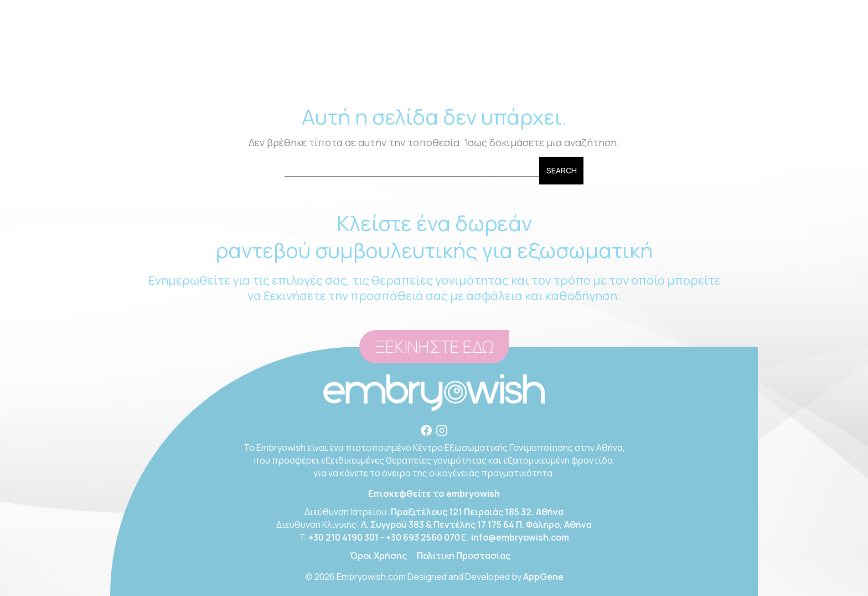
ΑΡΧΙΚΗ (164, 66)
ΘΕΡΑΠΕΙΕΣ (375, 66)
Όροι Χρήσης (378, 556)
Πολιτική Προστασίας (464, 556)
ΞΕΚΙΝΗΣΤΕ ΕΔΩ (434, 347)
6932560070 (476, 11)
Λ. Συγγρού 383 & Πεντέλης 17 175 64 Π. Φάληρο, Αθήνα (476, 525)
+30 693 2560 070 (423, 537)
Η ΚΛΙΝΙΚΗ (217, 66)
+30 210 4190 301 (343, 537)
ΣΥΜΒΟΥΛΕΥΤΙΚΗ (294, 66)
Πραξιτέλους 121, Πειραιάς (309, 11)
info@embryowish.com (567, 11)
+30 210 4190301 (415, 11)
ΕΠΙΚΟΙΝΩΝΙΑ (663, 66)
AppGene (543, 577)
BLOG (572, 66)
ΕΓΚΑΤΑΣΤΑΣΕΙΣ (509, 66)
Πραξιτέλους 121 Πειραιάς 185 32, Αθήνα (477, 512)
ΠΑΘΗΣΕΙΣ (437, 66)
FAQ (610, 66)
